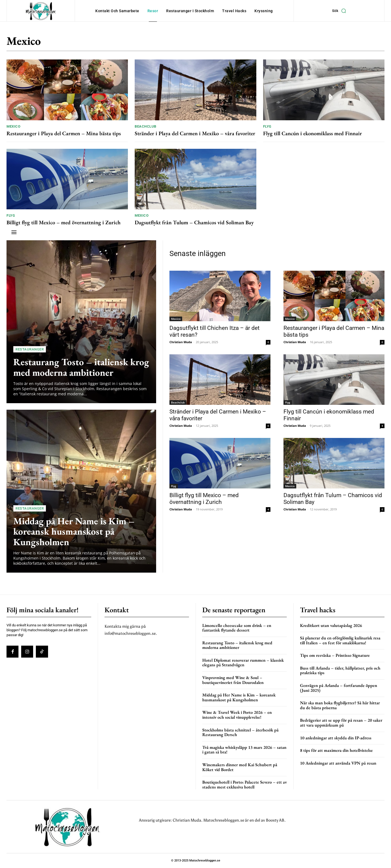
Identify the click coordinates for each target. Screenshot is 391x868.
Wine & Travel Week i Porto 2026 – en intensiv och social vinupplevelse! (237, 715)
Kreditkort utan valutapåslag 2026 (331, 625)
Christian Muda (181, 342)
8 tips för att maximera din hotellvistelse (336, 750)
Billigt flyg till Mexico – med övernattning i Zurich (64, 222)
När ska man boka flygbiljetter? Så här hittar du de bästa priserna (340, 705)
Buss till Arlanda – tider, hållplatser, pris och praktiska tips (340, 670)
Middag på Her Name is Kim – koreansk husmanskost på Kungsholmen (74, 531)
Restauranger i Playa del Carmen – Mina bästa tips (64, 133)
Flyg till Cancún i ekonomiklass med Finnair (313, 133)
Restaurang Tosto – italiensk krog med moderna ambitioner (81, 367)
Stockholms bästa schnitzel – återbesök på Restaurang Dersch (240, 732)
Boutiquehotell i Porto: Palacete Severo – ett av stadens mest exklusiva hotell (245, 785)
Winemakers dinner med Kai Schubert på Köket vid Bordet (240, 767)
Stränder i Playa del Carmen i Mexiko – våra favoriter (195, 133)
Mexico (13, 126)
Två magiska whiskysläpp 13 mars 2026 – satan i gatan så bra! (244, 750)
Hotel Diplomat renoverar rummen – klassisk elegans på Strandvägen (243, 663)
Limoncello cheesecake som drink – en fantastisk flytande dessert (237, 628)
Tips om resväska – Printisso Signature (335, 655)
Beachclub (146, 126)
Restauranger (30, 349)
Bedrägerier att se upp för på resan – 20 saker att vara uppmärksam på (341, 723)
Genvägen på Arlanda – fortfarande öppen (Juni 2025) (339, 688)
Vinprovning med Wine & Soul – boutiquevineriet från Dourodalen (233, 680)
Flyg (267, 126)
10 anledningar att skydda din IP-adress (336, 738)
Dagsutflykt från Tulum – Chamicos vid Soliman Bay (194, 222)
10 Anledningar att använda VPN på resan (338, 763)
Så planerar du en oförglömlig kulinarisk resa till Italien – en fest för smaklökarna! (340, 640)
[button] (340, 11)
